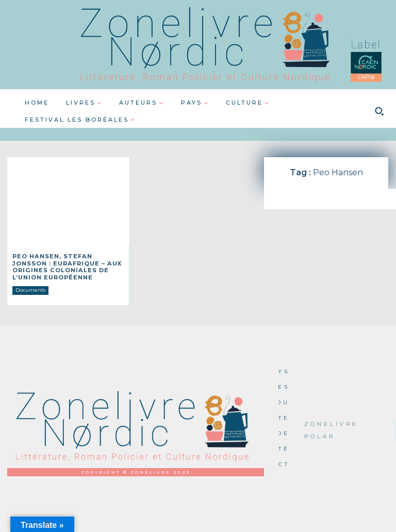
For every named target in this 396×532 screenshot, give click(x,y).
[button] (379, 111)
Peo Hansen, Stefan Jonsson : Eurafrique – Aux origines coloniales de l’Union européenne (68, 265)
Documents (30, 287)
